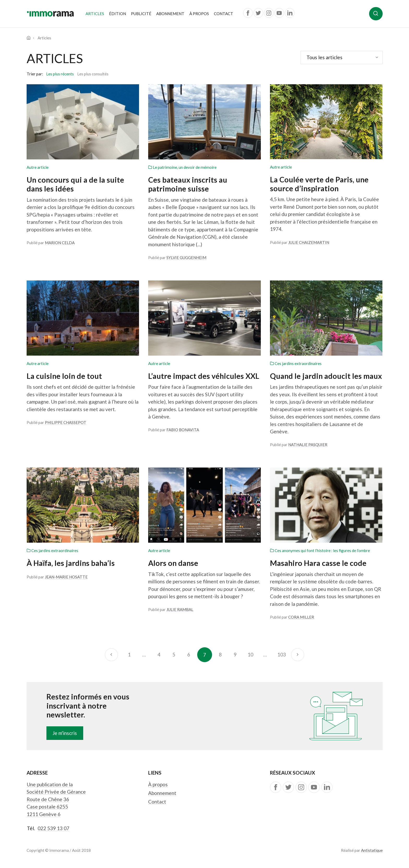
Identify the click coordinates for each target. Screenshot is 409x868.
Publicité (141, 14)
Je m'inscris (65, 733)
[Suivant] (297, 655)
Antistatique (372, 850)
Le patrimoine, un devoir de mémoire (182, 167)
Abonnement (170, 14)
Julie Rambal (180, 609)
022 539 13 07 (53, 828)
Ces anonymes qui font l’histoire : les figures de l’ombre (320, 550)
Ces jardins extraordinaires (296, 363)
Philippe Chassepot (66, 422)
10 (250, 654)
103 (282, 654)
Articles (96, 13)
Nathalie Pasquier (308, 445)
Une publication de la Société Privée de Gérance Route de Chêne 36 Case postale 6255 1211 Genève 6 (56, 799)
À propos (199, 14)
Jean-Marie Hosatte (66, 577)
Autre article (38, 167)
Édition (118, 14)
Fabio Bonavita (183, 430)
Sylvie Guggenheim (186, 258)
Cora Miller (301, 617)
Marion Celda (60, 243)
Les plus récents (60, 74)
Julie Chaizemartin (309, 242)
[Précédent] (111, 655)
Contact (224, 14)
